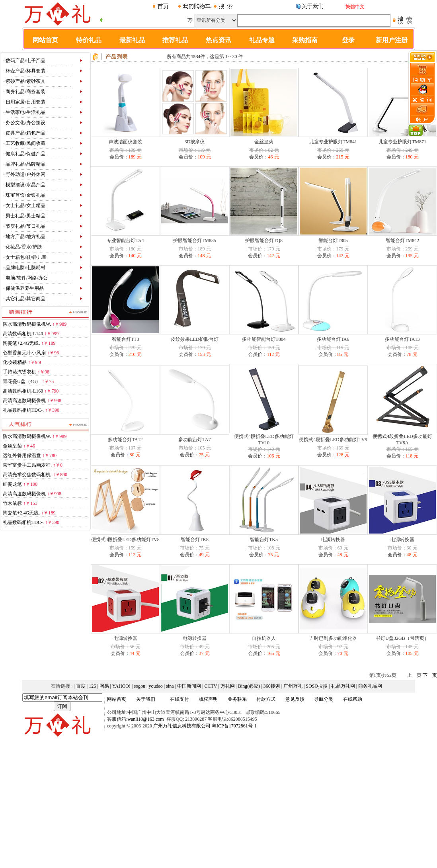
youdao (156, 686)
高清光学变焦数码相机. (27, 475)
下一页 (430, 675)
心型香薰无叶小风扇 (24, 353)
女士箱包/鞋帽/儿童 (26, 257)
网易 (104, 686)
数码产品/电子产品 (25, 61)
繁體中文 (355, 7)
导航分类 (324, 699)
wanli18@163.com (145, 719)
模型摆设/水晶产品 (25, 185)
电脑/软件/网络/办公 (27, 278)
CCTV (211, 686)
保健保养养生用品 (25, 288)
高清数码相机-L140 (23, 334)
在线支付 (179, 699)
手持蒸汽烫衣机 (20, 372)
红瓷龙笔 (12, 484)
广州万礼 (293, 686)
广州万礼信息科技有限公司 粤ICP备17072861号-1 (205, 726)
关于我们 (146, 699)
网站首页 (117, 699)
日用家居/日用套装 (25, 102)
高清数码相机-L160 (23, 391)
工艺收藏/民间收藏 (25, 143)
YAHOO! (121, 686)
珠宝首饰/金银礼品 (25, 195)
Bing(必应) (249, 686)
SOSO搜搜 (317, 686)
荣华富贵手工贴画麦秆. (27, 465)
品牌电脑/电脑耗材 (25, 268)
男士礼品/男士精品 (25, 216)
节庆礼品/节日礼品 (25, 226)
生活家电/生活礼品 (25, 112)
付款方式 (266, 699)
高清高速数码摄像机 (24, 401)
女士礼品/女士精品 (25, 205)
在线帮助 (353, 699)
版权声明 (208, 699)
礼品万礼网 (343, 686)
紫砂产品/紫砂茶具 (25, 81)
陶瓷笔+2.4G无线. (21, 343)
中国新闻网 (189, 686)
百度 (81, 686)
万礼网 (228, 686)
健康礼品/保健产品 (25, 154)
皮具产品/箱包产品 (25, 133)
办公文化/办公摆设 (25, 123)
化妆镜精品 (15, 362)
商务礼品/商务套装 (25, 92)
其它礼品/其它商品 (25, 299)
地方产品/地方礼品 (25, 237)
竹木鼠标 (12, 503)
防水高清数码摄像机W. (27, 324)
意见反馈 (295, 699)
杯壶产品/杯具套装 (25, 71)
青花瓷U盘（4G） (22, 381)
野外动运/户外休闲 (25, 174)
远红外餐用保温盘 (22, 456)
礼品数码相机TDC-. (23, 410)
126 (92, 686)
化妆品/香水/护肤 (24, 247)
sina (170, 686)
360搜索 (272, 686)
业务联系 (237, 699)
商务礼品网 (370, 686)
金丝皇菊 (12, 446)
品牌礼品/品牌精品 (25, 164)
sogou (139, 686)
